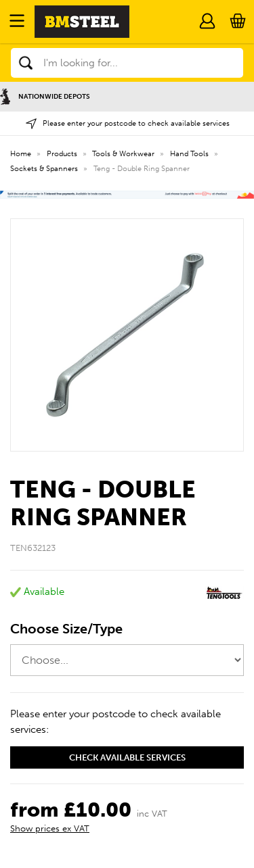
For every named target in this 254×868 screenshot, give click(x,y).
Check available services (127, 757)
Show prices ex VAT (50, 828)
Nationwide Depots (45, 96)
